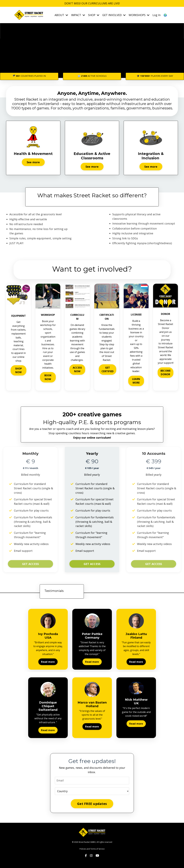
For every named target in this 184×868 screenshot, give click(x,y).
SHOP (94, 15)
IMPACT (78, 15)
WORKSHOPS (139, 15)
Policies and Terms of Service (92, 849)
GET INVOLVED (114, 15)
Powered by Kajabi (92, 860)
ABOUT (61, 15)
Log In (156, 15)
